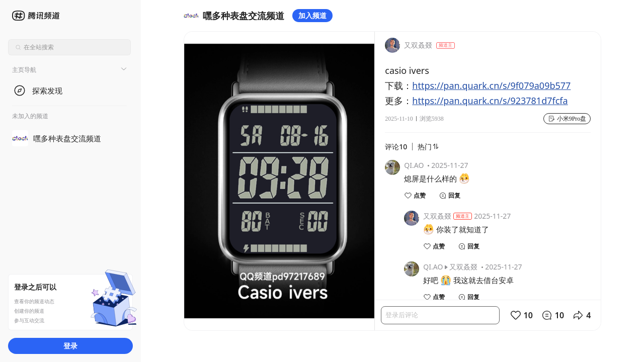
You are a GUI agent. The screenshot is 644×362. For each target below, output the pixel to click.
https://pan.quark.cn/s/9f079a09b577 (491, 85)
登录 (70, 346)
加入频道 (312, 15)
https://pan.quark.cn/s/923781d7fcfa (490, 101)
